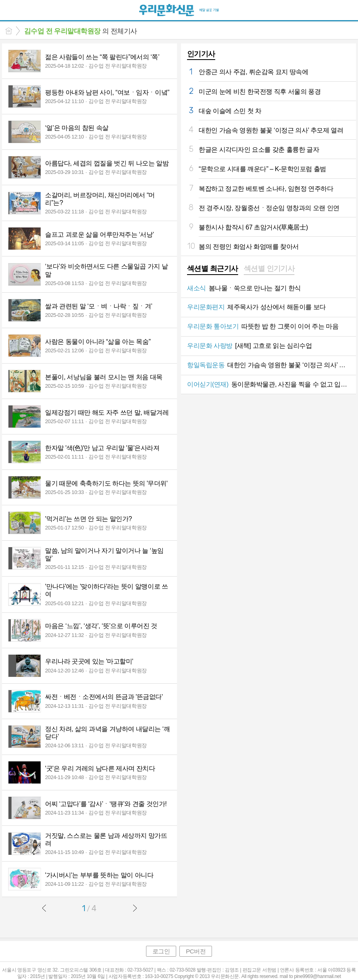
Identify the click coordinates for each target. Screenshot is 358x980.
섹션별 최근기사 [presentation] (213, 269)
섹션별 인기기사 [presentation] (269, 269)
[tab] (213, 269)
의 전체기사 (81, 31)
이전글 (44, 908)
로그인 (161, 951)
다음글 (135, 908)
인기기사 (201, 54)
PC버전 (196, 951)
